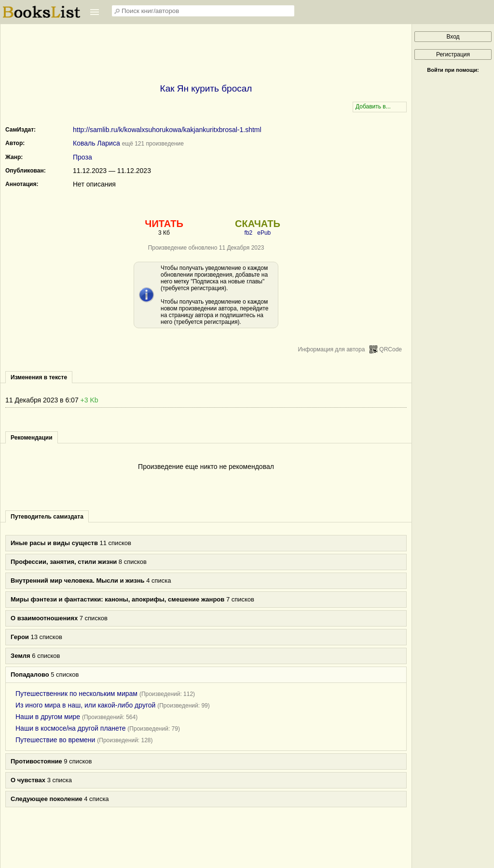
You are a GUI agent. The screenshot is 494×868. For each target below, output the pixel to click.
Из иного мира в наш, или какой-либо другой (85, 705)
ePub (264, 233)
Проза (82, 157)
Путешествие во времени (55, 740)
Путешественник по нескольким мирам (76, 694)
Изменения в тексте (39, 377)
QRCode (391, 349)
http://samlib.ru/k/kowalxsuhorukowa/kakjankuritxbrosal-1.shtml (167, 130)
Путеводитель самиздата (47, 517)
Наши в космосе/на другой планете (70, 728)
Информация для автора (332, 349)
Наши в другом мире (48, 717)
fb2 (249, 233)
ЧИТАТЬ (164, 224)
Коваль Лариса (96, 143)
